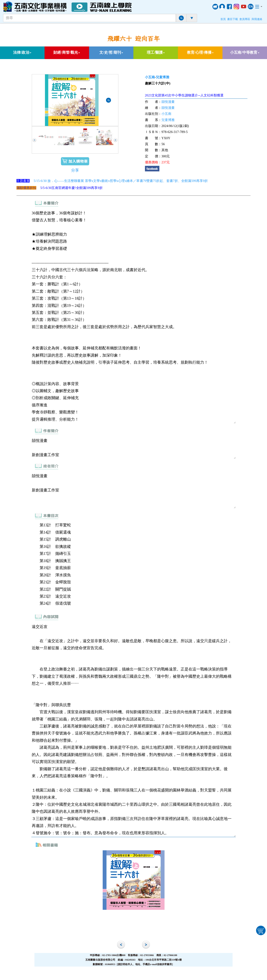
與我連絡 (257, 19)
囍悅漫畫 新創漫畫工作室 (134, 448)
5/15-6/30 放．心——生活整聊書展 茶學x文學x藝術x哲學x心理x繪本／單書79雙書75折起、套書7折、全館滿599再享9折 (121, 181)
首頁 (223, 19)
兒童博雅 (162, 77)
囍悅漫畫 (168, 102)
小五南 (150, 77)
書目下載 (233, 19)
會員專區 (245, 19)
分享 (75, 170)
